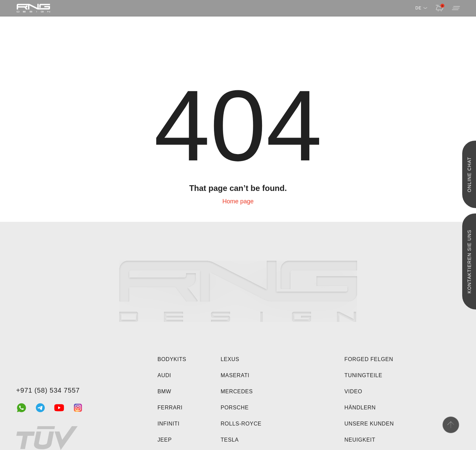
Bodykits (172, 359)
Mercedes (237, 391)
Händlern (360, 408)
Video (353, 391)
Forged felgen (369, 359)
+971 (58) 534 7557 (48, 390)
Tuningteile (363, 375)
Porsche (235, 408)
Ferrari (170, 408)
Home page (238, 201)
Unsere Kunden (369, 424)
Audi (164, 375)
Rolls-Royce (241, 424)
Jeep (165, 440)
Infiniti (169, 424)
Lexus (230, 359)
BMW (164, 391)
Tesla (230, 440)
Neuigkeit (360, 440)
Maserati (235, 375)
